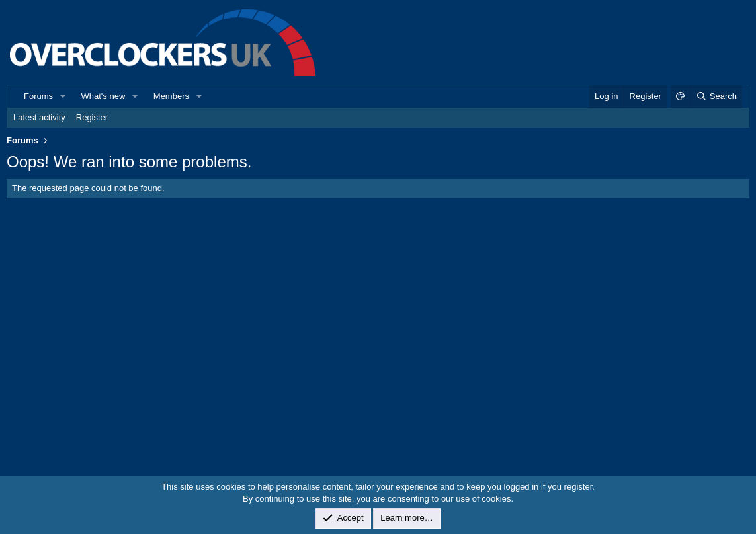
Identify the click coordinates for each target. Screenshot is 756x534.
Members (171, 96)
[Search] (716, 96)
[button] (63, 96)
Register (92, 117)
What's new (104, 96)
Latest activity (39, 117)
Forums (38, 96)
